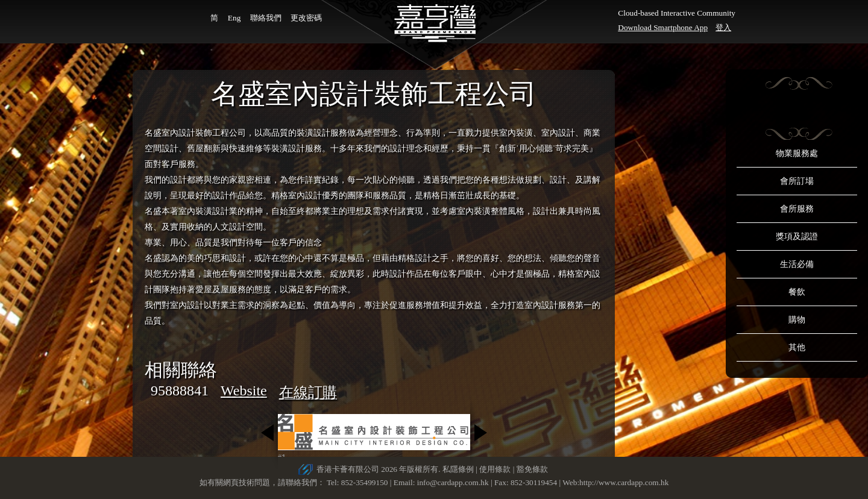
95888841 (180, 391)
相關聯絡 (181, 370)
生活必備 (797, 264)
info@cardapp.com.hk (454, 482)
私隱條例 (458, 469)
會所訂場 (797, 181)
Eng (234, 18)
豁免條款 (532, 469)
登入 (723, 27)
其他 (797, 347)
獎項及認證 (797, 237)
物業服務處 (797, 153)
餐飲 (797, 292)
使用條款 (495, 469)
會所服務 (797, 209)
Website (244, 391)
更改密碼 (306, 18)
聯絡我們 (266, 18)
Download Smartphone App (663, 27)
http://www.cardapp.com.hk (624, 482)
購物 (797, 320)
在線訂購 (308, 392)
